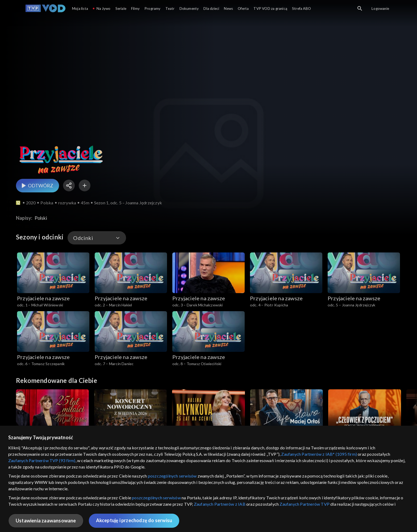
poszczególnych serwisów (172, 476)
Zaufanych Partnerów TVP (305, 504)
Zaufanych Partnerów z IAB (220, 504)
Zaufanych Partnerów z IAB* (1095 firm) (319, 454)
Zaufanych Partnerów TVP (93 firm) (42, 460)
